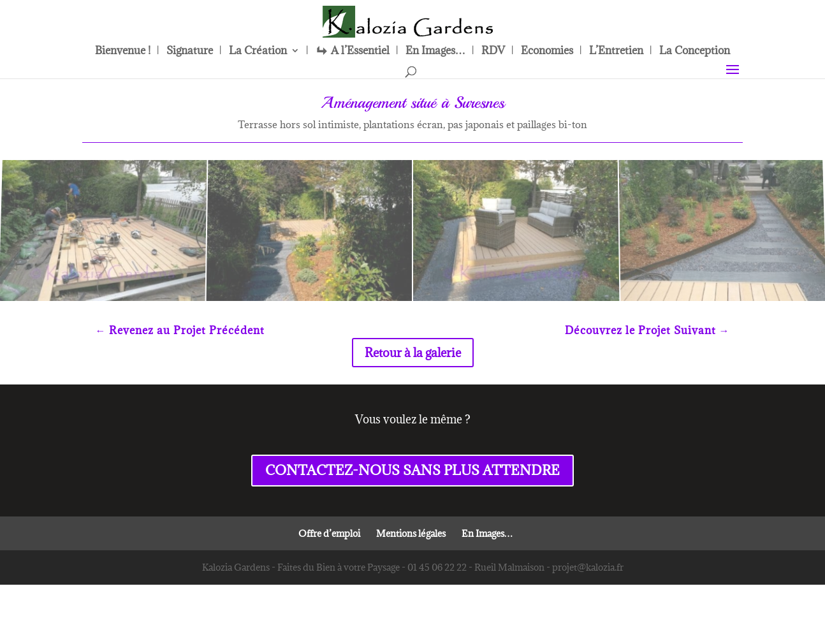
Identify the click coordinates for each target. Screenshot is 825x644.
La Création (258, 52)
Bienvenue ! (123, 52)
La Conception (695, 52)
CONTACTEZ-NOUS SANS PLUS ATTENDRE (412, 470)
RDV (493, 52)
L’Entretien (616, 52)
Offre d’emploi (329, 533)
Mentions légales (411, 533)
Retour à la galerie (413, 353)
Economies (547, 52)
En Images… (435, 52)
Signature (190, 52)
